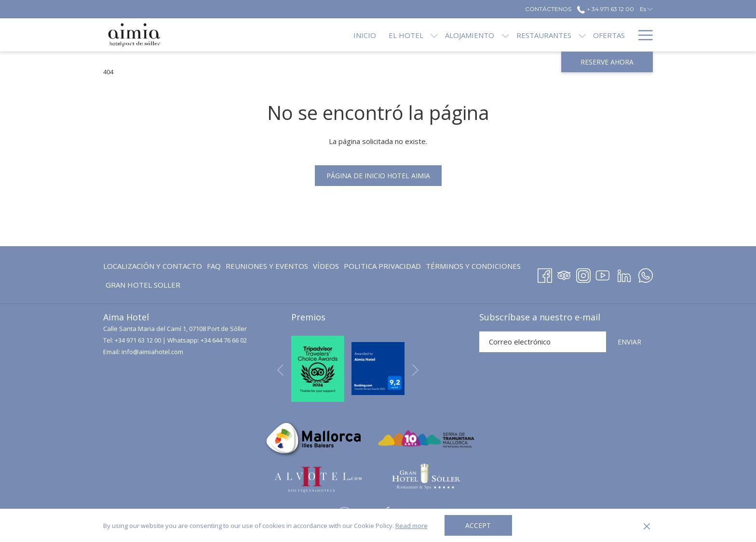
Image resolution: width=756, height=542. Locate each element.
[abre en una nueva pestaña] (318, 368)
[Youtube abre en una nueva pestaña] (603, 274)
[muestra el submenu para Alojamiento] (473, 35)
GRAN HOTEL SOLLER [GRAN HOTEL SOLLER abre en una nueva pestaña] (143, 286)
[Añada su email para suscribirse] (543, 342)
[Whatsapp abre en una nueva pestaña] (646, 274)
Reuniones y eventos (267, 266)
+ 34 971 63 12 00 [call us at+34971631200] (605, 9)
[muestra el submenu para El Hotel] (402, 35)
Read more (412, 526)
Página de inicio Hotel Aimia (378, 176)
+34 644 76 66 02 (224, 340)
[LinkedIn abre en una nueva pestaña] (624, 274)
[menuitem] (154, 266)
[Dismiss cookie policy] (647, 526)
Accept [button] (478, 525)
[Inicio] (332, 35)
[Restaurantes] (511, 35)
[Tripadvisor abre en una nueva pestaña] (564, 274)
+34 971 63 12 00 (138, 340)
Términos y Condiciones (473, 266)
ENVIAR (629, 342)
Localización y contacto (153, 266)
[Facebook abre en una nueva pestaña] (545, 274)
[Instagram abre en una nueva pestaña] (583, 274)
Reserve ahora (607, 62)
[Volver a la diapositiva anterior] (280, 370)
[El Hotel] (374, 35)
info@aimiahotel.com (152, 352)
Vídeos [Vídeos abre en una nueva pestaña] (326, 268)
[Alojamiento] (437, 35)
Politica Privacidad (382, 266)
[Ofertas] (577, 35)
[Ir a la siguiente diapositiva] (415, 370)
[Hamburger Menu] (642, 35)
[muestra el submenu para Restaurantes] (550, 35)
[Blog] (615, 35)
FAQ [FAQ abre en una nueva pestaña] (214, 268)
